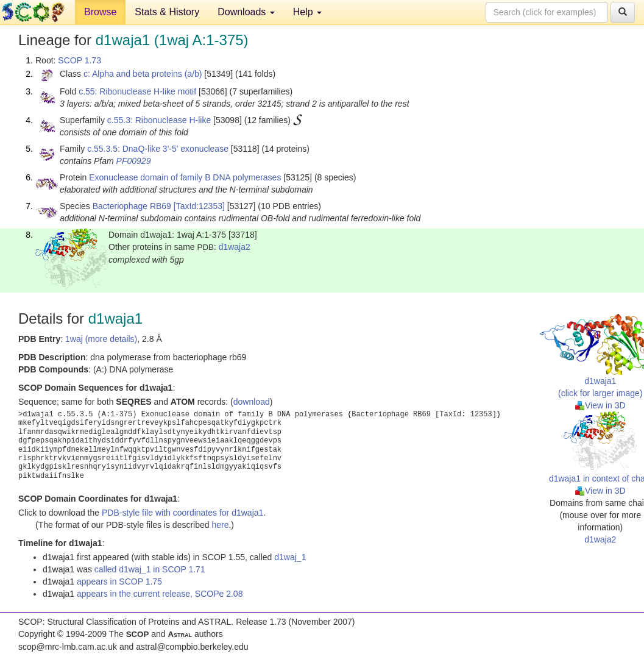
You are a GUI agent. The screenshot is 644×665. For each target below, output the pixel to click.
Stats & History (167, 12)
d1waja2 (235, 247)
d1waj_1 (290, 557)
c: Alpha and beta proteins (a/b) (143, 74)
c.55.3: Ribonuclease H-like (159, 120)
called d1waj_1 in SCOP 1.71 (150, 569)
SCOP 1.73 (80, 60)
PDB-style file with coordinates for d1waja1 (182, 513)
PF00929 (134, 161)
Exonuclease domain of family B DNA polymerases (185, 177)
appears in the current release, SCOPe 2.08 (160, 594)
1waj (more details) (101, 339)
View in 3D (600, 405)
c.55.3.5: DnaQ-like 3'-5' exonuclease (158, 149)
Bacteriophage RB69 (132, 206)
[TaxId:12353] (199, 206)
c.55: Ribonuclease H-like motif (137, 91)
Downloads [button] (246, 12)
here (220, 525)
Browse (100, 12)
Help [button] (307, 12)
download (252, 402)
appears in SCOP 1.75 (119, 581)
